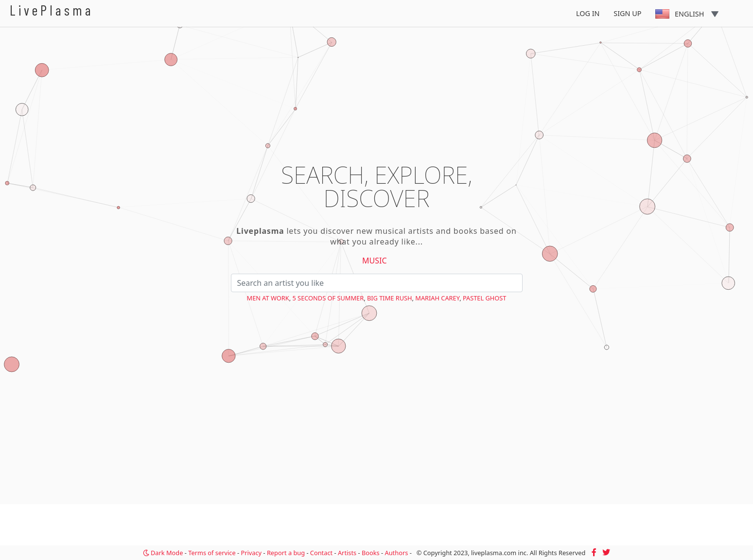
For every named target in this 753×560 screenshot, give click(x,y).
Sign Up (627, 13)
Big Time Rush (390, 298)
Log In (588, 13)
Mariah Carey (437, 298)
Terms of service (212, 553)
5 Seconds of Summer (328, 298)
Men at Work (268, 298)
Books (371, 553)
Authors (397, 553)
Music (375, 261)
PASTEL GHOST (485, 298)
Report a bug (286, 553)
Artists (347, 553)
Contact (321, 553)
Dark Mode (163, 553)
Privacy (251, 553)
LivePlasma (52, 10)
